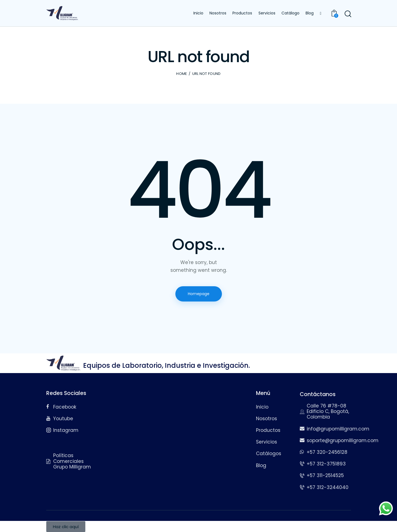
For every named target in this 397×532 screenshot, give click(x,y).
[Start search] (348, 14)
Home (182, 74)
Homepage (199, 294)
